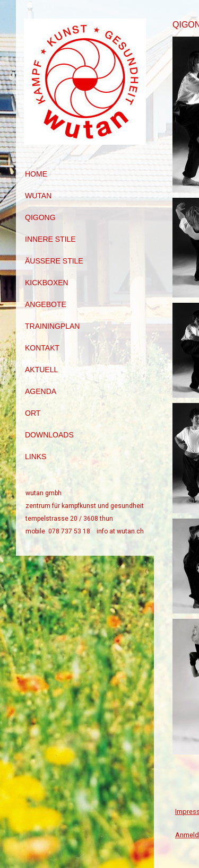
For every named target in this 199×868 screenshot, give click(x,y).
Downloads (49, 435)
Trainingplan (52, 326)
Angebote (46, 304)
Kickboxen (47, 283)
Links (36, 457)
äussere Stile (54, 261)
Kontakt (42, 348)
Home (36, 174)
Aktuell (41, 370)
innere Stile (50, 239)
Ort (33, 413)
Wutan (38, 196)
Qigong (40, 217)
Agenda (41, 391)
